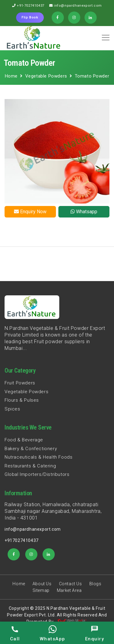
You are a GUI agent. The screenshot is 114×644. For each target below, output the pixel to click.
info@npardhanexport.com (78, 6)
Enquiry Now (30, 212)
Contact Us (71, 584)
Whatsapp (84, 212)
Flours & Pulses (22, 400)
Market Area (69, 590)
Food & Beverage (24, 440)
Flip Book (30, 17)
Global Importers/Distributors (37, 474)
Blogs (95, 584)
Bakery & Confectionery (31, 449)
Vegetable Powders (46, 76)
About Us (42, 584)
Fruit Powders (20, 383)
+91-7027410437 (30, 6)
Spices (12, 409)
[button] (105, 35)
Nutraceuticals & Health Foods (38, 457)
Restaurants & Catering (30, 466)
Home (11, 76)
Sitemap (41, 590)
